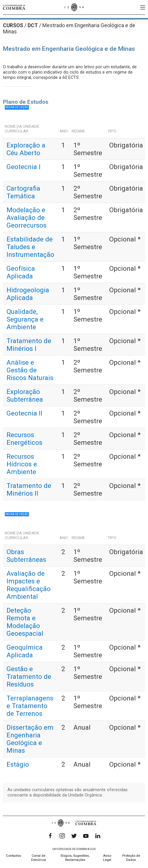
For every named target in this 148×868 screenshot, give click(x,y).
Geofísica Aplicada (21, 272)
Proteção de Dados (131, 858)
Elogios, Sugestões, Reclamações (75, 858)
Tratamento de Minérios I (29, 345)
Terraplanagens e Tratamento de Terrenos (30, 706)
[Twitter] (74, 836)
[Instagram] (62, 836)
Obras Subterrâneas (26, 556)
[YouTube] (86, 836)
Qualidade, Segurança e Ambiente (25, 319)
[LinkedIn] (98, 836)
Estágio (18, 764)
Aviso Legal (107, 858)
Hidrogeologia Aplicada (28, 294)
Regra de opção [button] (17, 107)
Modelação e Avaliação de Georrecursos (26, 218)
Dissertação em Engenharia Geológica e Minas (30, 739)
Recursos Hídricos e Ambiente (22, 464)
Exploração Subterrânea (25, 395)
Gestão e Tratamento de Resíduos (29, 676)
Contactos (13, 856)
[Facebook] (50, 836)
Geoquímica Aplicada (25, 651)
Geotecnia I (24, 167)
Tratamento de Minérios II (29, 489)
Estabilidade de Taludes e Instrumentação (30, 247)
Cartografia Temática (23, 192)
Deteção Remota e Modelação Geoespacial (25, 622)
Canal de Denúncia (38, 858)
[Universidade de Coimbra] (14, 7)
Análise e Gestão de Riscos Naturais (30, 370)
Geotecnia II (24, 413)
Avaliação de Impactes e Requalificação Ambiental (29, 585)
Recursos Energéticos (24, 439)
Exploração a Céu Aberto (26, 149)
